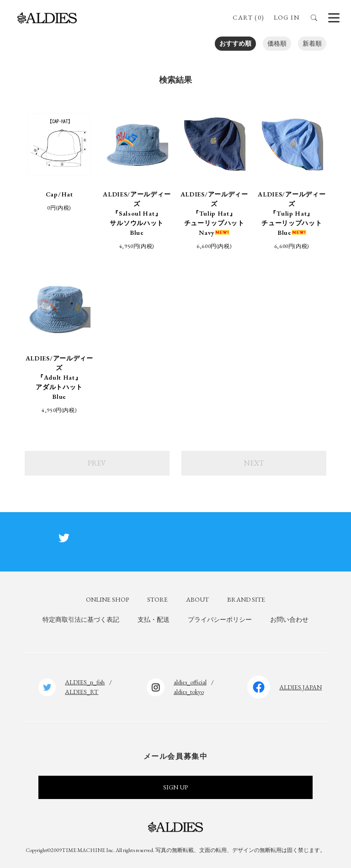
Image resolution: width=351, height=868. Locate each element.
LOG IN (287, 17)
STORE (157, 599)
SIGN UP (175, 787)
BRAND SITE (246, 599)
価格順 (277, 43)
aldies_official (190, 682)
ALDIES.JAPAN (300, 687)
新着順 (312, 43)
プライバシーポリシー (220, 619)
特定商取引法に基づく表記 (81, 619)
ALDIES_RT (82, 692)
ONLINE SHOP (107, 599)
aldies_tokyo (189, 692)
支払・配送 (154, 619)
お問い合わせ (289, 619)
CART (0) (248, 17)
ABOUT (197, 599)
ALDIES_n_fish (85, 682)
